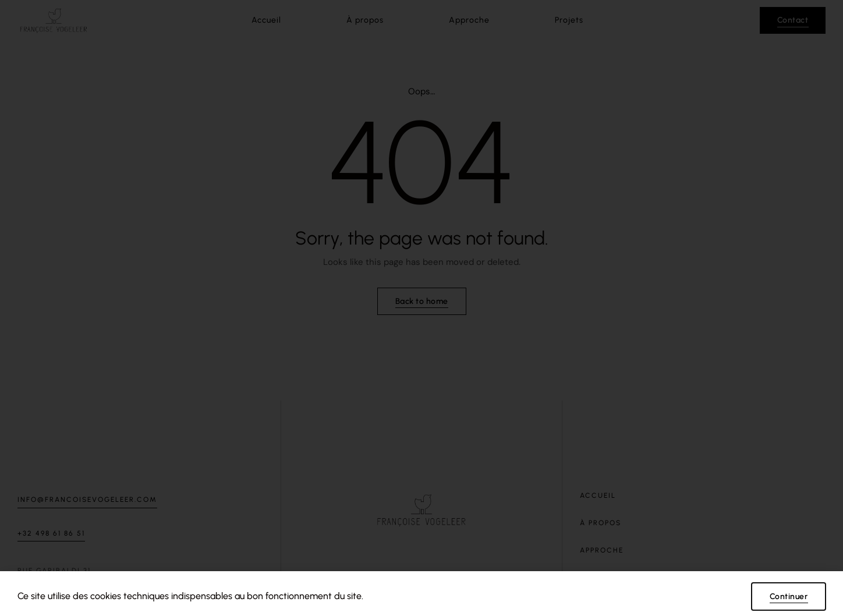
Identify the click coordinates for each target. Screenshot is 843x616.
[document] (421, 308)
